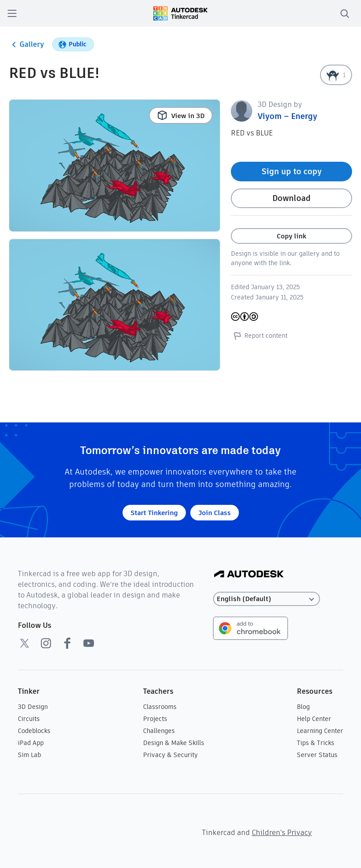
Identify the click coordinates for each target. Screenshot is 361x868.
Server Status (317, 755)
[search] (345, 13)
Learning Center (320, 731)
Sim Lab (29, 755)
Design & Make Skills (174, 743)
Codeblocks (34, 731)
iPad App (31, 743)
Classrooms (160, 707)
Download (291, 198)
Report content (259, 336)
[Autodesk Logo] (249, 575)
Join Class (215, 513)
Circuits (29, 719)
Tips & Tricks (316, 743)
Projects (155, 719)
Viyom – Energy (287, 116)
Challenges (159, 731)
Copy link (291, 236)
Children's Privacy (282, 833)
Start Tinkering (154, 513)
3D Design (33, 707)
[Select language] (267, 599)
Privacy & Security (170, 755)
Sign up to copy (292, 171)
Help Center (314, 719)
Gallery (27, 45)
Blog (303, 707)
